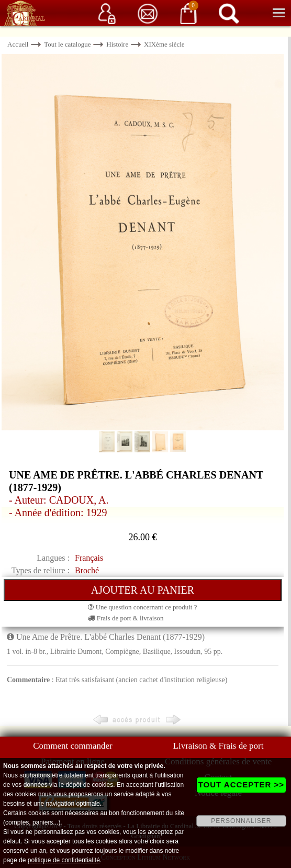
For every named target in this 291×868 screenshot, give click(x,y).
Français (89, 558)
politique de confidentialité (64, 860)
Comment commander (73, 746)
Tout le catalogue (67, 44)
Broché (87, 570)
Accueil (18, 44)
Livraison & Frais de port (219, 746)
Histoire (117, 44)
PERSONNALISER (241, 821)
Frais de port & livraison (126, 618)
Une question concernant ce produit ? (142, 607)
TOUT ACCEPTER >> (241, 784)
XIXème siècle (164, 44)
